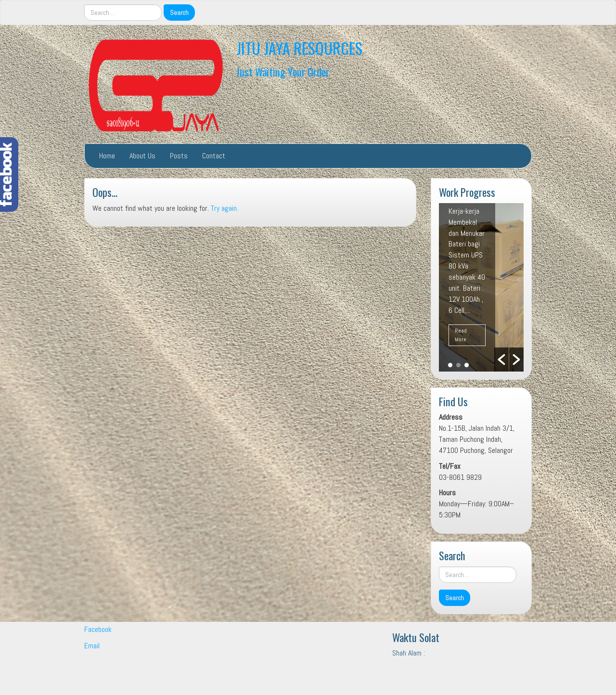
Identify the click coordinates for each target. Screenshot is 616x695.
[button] (501, 360)
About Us (142, 156)
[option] (481, 287)
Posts (179, 156)
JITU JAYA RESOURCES (299, 48)
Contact (214, 156)
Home (107, 156)
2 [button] (458, 365)
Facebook (98, 629)
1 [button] (450, 365)
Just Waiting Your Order (283, 71)
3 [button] (467, 365)
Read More (461, 335)
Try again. (225, 208)
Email (92, 646)
